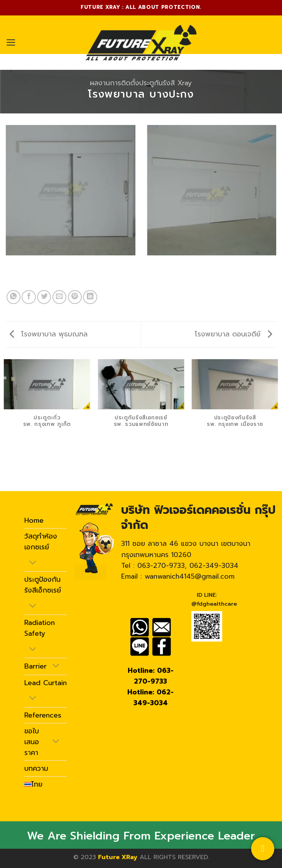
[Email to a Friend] (59, 297)
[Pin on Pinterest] (75, 297)
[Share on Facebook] (29, 297)
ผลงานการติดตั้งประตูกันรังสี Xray (141, 83)
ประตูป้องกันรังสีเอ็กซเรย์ (43, 585)
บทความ (36, 768)
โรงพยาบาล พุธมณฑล (49, 334)
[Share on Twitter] (44, 297)
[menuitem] (33, 784)
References (43, 715)
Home (34, 520)
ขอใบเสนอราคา (32, 742)
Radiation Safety (40, 628)
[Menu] (11, 42)
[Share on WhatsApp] (14, 297)
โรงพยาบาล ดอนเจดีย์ (234, 334)
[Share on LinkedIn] (90, 297)
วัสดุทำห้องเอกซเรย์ (41, 542)
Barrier (35, 666)
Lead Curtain (46, 683)
